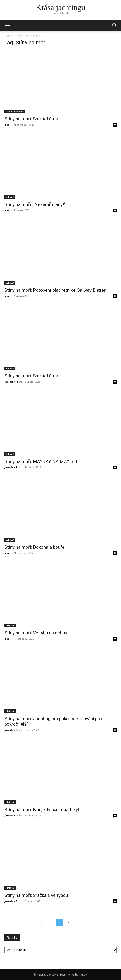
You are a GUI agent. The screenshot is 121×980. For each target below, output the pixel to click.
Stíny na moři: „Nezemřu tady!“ (35, 204)
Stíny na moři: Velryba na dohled (37, 633)
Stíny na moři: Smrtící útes (31, 119)
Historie (10, 625)
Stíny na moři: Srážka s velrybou (36, 895)
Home (8, 36)
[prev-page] (42, 923)
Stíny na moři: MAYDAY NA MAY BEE (41, 461)
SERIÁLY (10, 197)
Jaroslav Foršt (13, 382)
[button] (115, 26)
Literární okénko (15, 111)
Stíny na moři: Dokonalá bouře (34, 547)
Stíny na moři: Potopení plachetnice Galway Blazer (55, 290)
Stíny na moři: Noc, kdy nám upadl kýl (42, 810)
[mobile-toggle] (7, 26)
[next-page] (78, 923)
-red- (7, 125)
